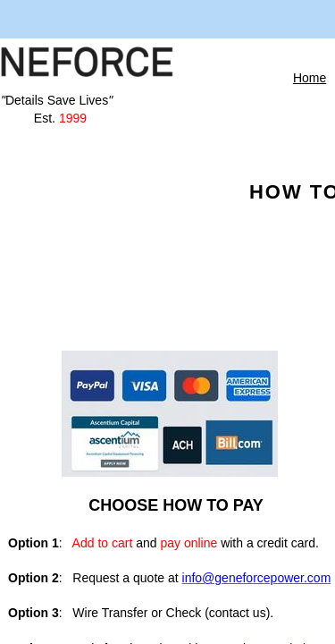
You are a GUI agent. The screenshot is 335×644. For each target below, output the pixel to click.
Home (310, 78)
